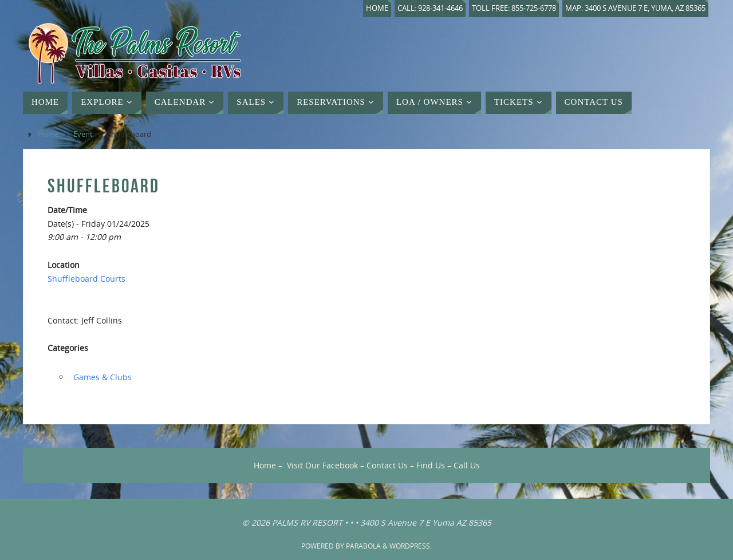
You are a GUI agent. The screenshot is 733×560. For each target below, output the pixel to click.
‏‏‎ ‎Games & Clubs (101, 377)
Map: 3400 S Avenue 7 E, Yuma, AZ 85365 (635, 8)
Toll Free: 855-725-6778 (514, 8)
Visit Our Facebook (322, 465)
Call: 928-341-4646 (430, 8)
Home (377, 8)
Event (83, 134)
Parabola (363, 546)
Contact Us (387, 465)
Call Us (467, 465)
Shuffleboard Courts (86, 279)
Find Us (431, 465)
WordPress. (411, 546)
